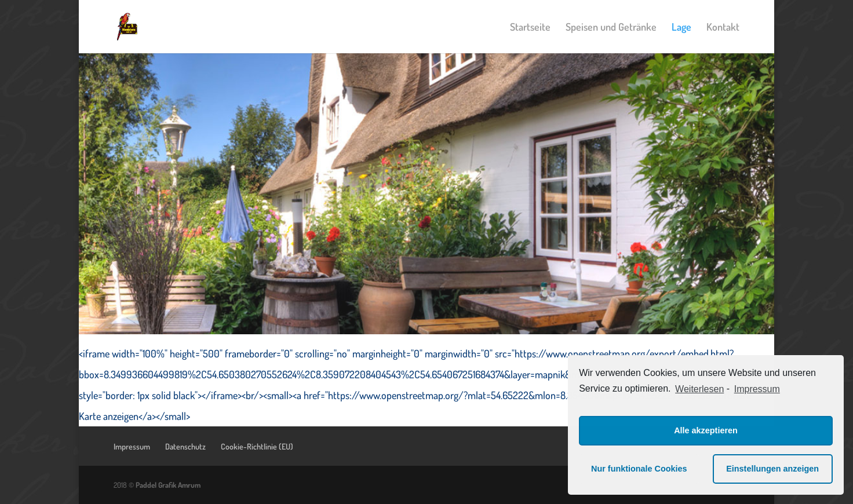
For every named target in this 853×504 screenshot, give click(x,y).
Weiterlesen (699, 389)
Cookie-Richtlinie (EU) (257, 446)
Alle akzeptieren (706, 430)
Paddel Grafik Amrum (168, 485)
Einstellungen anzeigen (772, 469)
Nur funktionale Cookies (639, 469)
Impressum (132, 446)
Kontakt (723, 28)
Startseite (530, 28)
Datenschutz (185, 446)
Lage (681, 28)
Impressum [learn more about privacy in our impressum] (757, 389)
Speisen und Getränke (611, 28)
